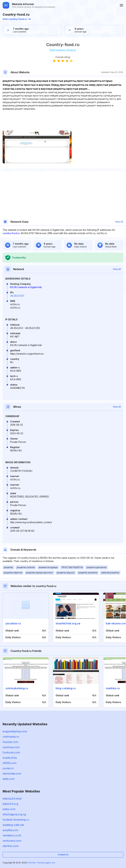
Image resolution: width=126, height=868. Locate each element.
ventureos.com (12, 841)
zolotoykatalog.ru (17, 688)
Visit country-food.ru (17, 19)
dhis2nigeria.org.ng (14, 814)
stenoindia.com (12, 774)
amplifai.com (10, 830)
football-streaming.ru (16, 820)
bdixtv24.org (10, 804)
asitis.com (9, 779)
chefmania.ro (11, 737)
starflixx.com (11, 846)
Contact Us (63, 855)
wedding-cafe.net (13, 825)
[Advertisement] (63, 120)
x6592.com (10, 763)
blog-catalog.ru (66, 688)
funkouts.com (11, 752)
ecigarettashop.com (15, 731)
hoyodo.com (10, 742)
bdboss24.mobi (12, 799)
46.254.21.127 (17, 296)
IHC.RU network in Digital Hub (26, 287)
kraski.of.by (10, 758)
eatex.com (9, 809)
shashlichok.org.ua (68, 623)
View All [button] (119, 222)
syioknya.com (11, 747)
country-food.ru (11, 233)
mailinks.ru (113, 688)
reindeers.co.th (12, 835)
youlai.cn (8, 768)
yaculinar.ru (13, 623)
